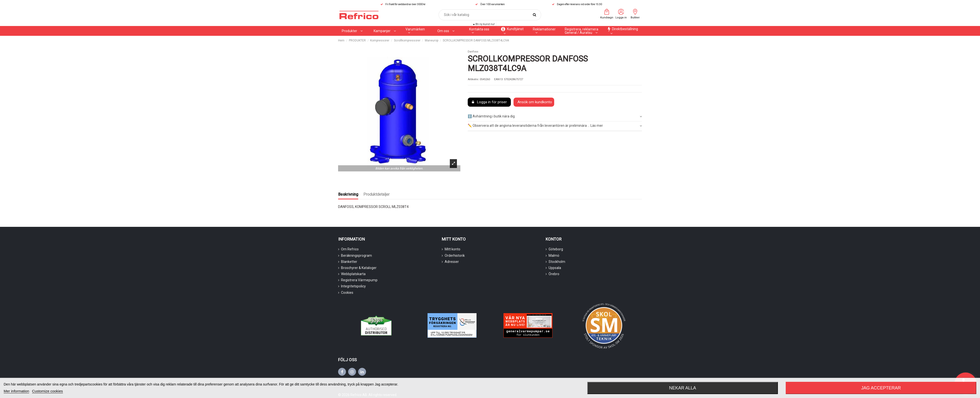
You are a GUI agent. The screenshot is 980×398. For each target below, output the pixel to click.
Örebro (554, 274)
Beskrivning (348, 194)
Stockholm (557, 262)
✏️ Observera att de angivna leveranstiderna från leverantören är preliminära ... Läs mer (555, 126)
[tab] (555, 117)
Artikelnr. (473, 79)
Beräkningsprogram (356, 256)
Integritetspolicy (353, 286)
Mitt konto (453, 249)
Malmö (554, 256)
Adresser (452, 262)
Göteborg (556, 249)
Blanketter (349, 262)
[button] (385, 31)
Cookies (347, 293)
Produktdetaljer (376, 194)
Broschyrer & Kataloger (359, 268)
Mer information (16, 391)
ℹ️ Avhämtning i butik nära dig (555, 116)
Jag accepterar (881, 388)
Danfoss (473, 52)
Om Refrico (350, 249)
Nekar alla (683, 388)
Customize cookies (48, 391)
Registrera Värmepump (359, 280)
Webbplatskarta (353, 274)
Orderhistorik (455, 256)
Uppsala (555, 268)
